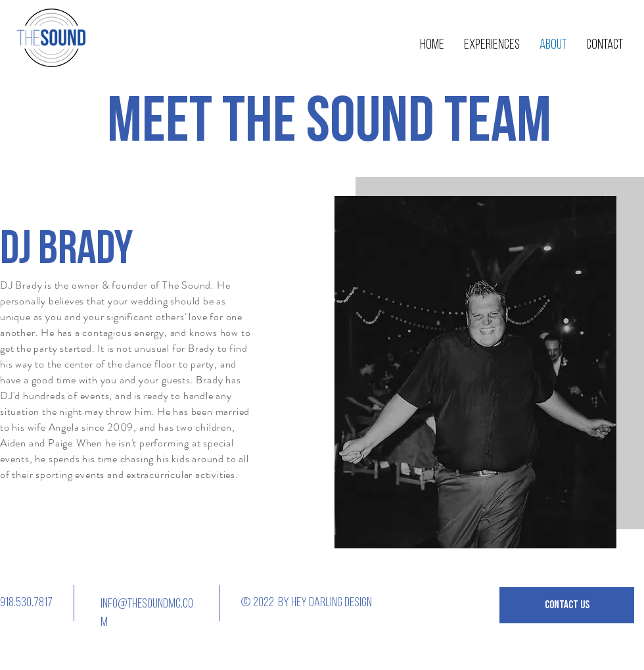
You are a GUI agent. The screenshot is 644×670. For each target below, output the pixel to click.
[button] (567, 605)
